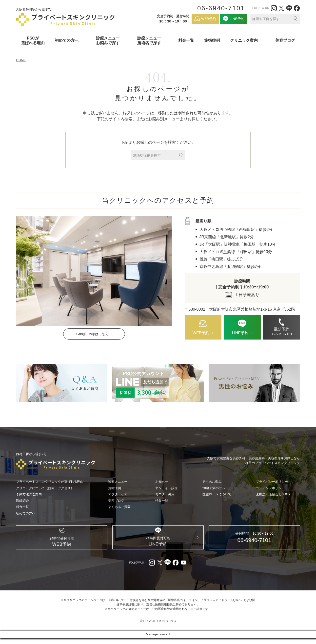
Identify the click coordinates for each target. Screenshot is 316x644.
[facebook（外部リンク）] (297, 8)
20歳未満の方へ (214, 488)
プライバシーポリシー (272, 482)
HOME (21, 60)
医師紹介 (22, 501)
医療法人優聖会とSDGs (273, 494)
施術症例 (212, 40)
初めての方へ (26, 513)
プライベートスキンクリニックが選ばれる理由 (50, 482)
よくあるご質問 (119, 507)
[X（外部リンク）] (281, 8)
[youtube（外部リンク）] (183, 568)
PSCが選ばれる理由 (33, 40)
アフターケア (118, 494)
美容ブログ (285, 40)
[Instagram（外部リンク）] (274, 8)
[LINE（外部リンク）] (289, 8)
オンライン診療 (167, 488)
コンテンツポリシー (270, 488)
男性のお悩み (212, 482)
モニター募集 (165, 494)
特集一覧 (162, 501)
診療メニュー (118, 482)
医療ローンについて (217, 494)
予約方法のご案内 (29, 494)
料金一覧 (186, 40)
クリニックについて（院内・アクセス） (45, 488)
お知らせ (162, 482)
